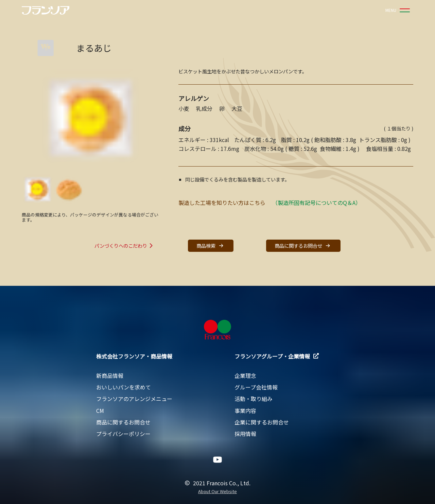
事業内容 (245, 411)
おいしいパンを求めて (124, 387)
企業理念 (245, 376)
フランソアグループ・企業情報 (277, 356)
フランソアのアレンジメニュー (134, 399)
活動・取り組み (254, 399)
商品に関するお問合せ (303, 246)
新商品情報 (110, 376)
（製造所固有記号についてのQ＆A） (317, 203)
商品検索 (211, 246)
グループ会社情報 (256, 387)
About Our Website (217, 492)
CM (100, 411)
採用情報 (245, 434)
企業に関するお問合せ (262, 422)
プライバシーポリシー (123, 434)
